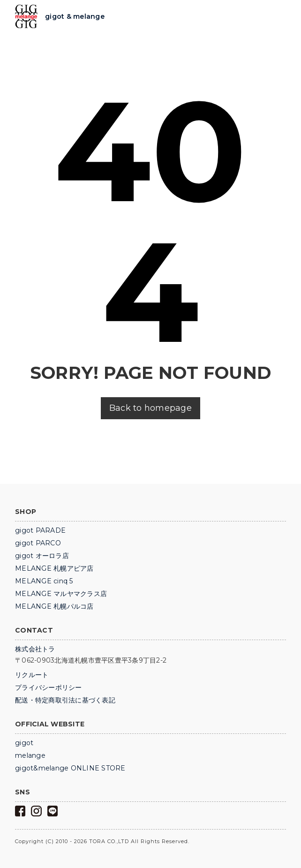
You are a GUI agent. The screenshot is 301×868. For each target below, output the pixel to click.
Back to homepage (150, 408)
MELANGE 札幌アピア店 (54, 568)
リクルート (32, 675)
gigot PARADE (40, 530)
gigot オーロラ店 (42, 556)
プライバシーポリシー (49, 687)
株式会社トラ (35, 649)
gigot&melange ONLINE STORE (70, 768)
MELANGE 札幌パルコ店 (54, 606)
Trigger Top (278, 17)
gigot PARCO (38, 543)
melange (30, 755)
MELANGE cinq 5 (44, 581)
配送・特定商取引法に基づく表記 (65, 700)
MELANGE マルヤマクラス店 (61, 594)
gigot (24, 743)
